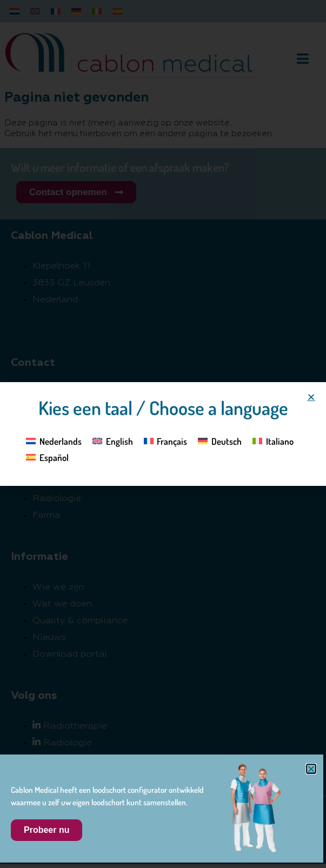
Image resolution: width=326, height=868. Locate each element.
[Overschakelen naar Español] (47, 457)
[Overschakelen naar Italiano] (273, 440)
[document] (163, 434)
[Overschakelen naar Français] (166, 440)
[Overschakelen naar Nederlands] (54, 440)
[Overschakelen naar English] (113, 440)
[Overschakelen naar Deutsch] (220, 440)
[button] (311, 397)
